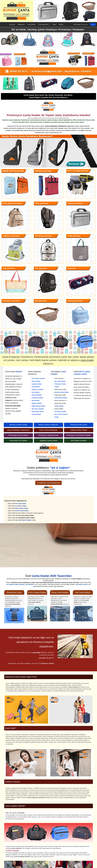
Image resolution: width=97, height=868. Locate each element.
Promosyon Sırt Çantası (18, 441)
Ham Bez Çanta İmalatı (62, 392)
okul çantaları (29, 584)
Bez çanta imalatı (60, 381)
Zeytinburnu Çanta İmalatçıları (49, 483)
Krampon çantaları (37, 398)
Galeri (54, 24)
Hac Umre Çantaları (38, 409)
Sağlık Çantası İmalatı (38, 406)
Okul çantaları (36, 381)
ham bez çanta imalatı (22, 511)
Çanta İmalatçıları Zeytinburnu (18, 430)
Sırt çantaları (36, 392)
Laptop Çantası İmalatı (79, 430)
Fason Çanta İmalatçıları (48, 430)
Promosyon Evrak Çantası (18, 435)
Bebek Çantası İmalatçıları (48, 425)
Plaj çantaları (36, 387)
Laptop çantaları (37, 384)
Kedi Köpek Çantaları (79, 441)
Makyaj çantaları (37, 403)
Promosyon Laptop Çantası (48, 435)
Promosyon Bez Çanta (79, 425)
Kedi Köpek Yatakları (25, 520)
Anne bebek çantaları (38, 378)
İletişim (61, 24)
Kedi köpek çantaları (61, 398)
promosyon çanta (81, 584)
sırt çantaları (10, 584)
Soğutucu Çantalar (38, 389)
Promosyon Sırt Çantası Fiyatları (79, 435)
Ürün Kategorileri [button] (44, 24)
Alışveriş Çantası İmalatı (18, 425)
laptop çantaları (20, 584)
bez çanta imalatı (21, 504)
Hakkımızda (21, 24)
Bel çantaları (36, 400)
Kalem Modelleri (37, 395)
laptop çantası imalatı (21, 508)
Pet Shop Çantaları (60, 412)
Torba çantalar (59, 406)
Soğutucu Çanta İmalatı (48, 441)
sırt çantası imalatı (21, 506)
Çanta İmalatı (31, 24)
